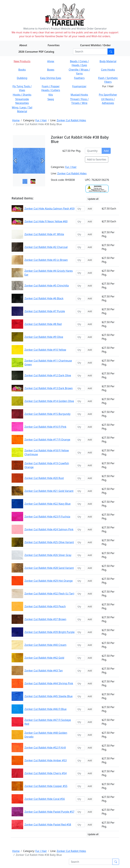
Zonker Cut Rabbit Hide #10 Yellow (45, 350)
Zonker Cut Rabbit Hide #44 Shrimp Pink (49, 683)
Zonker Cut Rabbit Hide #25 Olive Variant (49, 542)
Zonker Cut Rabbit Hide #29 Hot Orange (49, 581)
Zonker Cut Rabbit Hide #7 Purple (45, 311)
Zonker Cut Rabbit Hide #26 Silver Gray (48, 555)
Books (22, 70)
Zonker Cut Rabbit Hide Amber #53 (46, 760)
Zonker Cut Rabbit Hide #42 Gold (44, 658)
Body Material (108, 61)
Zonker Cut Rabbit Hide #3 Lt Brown (46, 260)
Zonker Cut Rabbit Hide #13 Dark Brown (49, 388)
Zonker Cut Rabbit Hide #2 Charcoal (46, 247)
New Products (22, 61)
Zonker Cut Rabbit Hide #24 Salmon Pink (49, 529)
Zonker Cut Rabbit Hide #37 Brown (45, 619)
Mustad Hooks (79, 95)
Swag (51, 99)
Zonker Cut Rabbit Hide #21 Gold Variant (49, 491)
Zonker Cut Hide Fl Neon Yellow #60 (46, 221)
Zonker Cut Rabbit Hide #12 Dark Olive (48, 375)
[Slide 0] (25, 181)
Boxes (51, 70)
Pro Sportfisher (108, 95)
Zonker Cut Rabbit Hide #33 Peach (45, 606)
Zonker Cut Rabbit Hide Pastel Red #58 (48, 825)
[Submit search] (111, 51)
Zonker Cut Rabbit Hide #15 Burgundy (47, 414)
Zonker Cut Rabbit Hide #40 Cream (45, 645)
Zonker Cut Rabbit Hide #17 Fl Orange (47, 440)
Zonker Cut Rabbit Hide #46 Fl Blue (46, 709)
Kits (51, 95)
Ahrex (51, 61)
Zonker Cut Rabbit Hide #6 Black (44, 298)
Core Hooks (108, 70)
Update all (93, 199)
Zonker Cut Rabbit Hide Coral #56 (45, 799)
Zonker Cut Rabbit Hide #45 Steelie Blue (49, 696)
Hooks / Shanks (22, 95)
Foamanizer (79, 86)
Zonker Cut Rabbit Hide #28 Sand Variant (49, 568)
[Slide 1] (33, 181)
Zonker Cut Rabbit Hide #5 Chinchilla (47, 286)
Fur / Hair (41, 120)
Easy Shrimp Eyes (51, 78)
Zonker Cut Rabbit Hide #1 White (44, 234)
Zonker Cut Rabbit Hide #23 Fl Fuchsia (47, 517)
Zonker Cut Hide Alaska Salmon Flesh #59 (49, 209)
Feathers (79, 78)
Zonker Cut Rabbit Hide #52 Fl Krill (45, 748)
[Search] (90, 51)
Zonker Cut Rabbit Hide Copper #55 (46, 786)
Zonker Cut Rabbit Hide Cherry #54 (46, 773)
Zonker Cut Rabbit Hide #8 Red (43, 324)
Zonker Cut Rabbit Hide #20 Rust (44, 478)
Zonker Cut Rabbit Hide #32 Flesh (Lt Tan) (49, 594)
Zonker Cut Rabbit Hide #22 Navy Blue (48, 504)
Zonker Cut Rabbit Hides (71, 120)
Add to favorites (97, 159)
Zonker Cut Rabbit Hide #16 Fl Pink (45, 427)
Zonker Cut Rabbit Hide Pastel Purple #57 (49, 812)
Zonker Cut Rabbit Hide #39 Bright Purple (49, 632)
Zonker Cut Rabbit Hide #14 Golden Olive (49, 401)
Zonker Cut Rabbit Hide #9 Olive (44, 337)
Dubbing (22, 78)
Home (16, 120)
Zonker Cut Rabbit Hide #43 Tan (44, 671)
